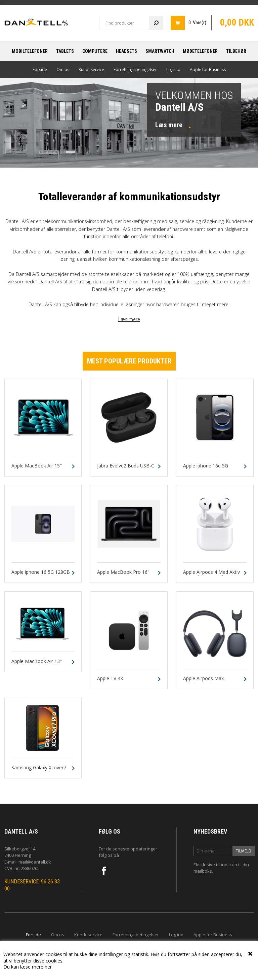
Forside (40, 69)
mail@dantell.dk (35, 862)
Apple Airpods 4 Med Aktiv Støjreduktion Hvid (211, 575)
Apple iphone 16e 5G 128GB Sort (206, 469)
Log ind (173, 69)
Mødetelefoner (200, 51)
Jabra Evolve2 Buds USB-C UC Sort (126, 469)
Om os (63, 69)
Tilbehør (236, 51)
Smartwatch (160, 51)
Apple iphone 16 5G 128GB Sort (41, 575)
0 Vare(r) (197, 23)
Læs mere (129, 319)
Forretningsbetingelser (135, 69)
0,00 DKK (237, 23)
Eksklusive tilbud (210, 865)
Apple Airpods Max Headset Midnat (203, 681)
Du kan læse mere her (28, 967)
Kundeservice (91, 69)
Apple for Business (208, 69)
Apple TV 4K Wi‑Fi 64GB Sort (114, 681)
